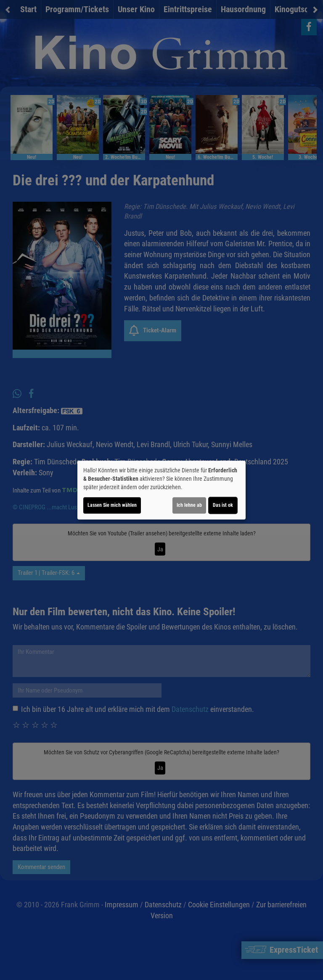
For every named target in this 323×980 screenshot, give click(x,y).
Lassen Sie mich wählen (112, 505)
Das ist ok (223, 505)
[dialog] (161, 490)
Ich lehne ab (189, 505)
